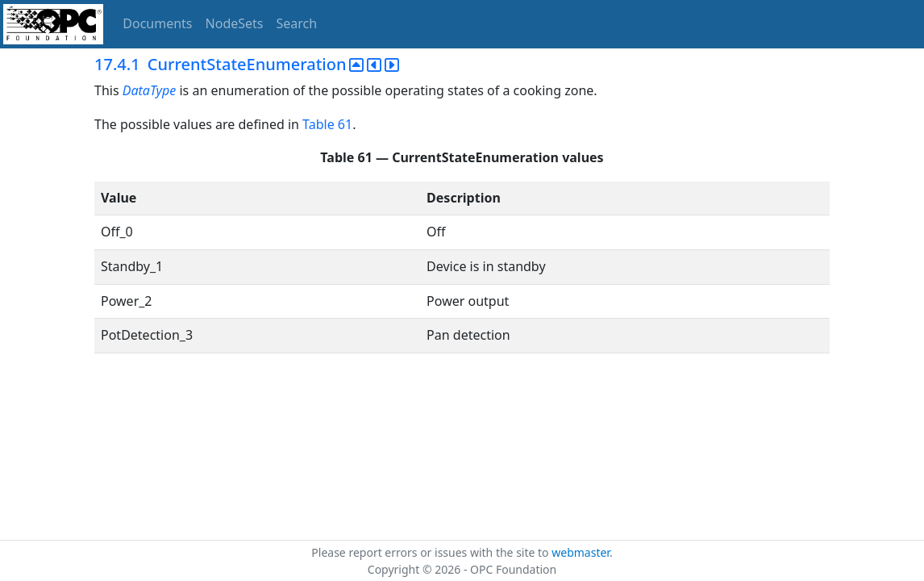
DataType (150, 90)
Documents (157, 23)
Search (297, 23)
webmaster (581, 552)
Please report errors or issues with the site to (431, 552)
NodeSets (235, 23)
